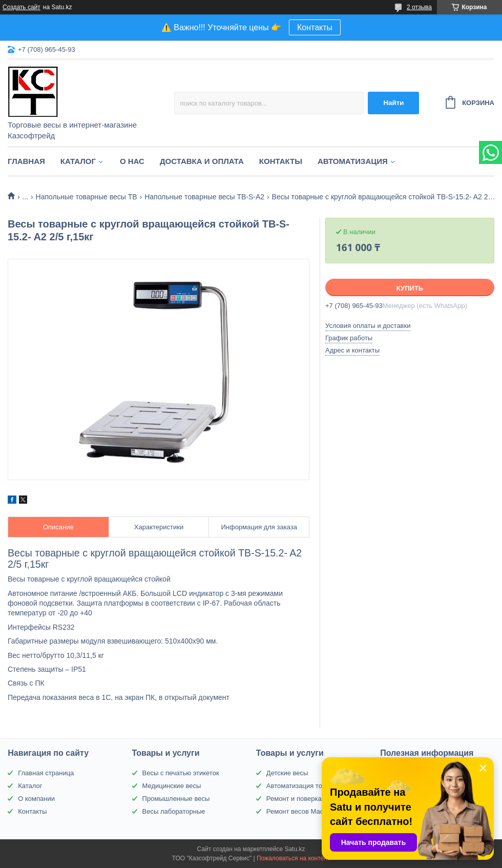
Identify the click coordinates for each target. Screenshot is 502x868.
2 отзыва (419, 7)
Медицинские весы (172, 786)
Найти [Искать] (393, 103)
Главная (26, 161)
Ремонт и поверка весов (304, 799)
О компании (36, 799)
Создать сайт (22, 7)
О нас (132, 161)
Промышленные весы (176, 799)
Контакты (315, 27)
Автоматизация (353, 161)
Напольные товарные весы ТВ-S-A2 (204, 197)
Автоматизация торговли (305, 786)
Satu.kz (295, 849)
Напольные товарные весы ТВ (87, 197)
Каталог (78, 161)
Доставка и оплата (202, 161)
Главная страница (46, 773)
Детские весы (287, 773)
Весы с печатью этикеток (181, 773)
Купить (410, 288)
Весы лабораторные (174, 811)
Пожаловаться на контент (293, 858)
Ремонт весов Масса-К (301, 811)
